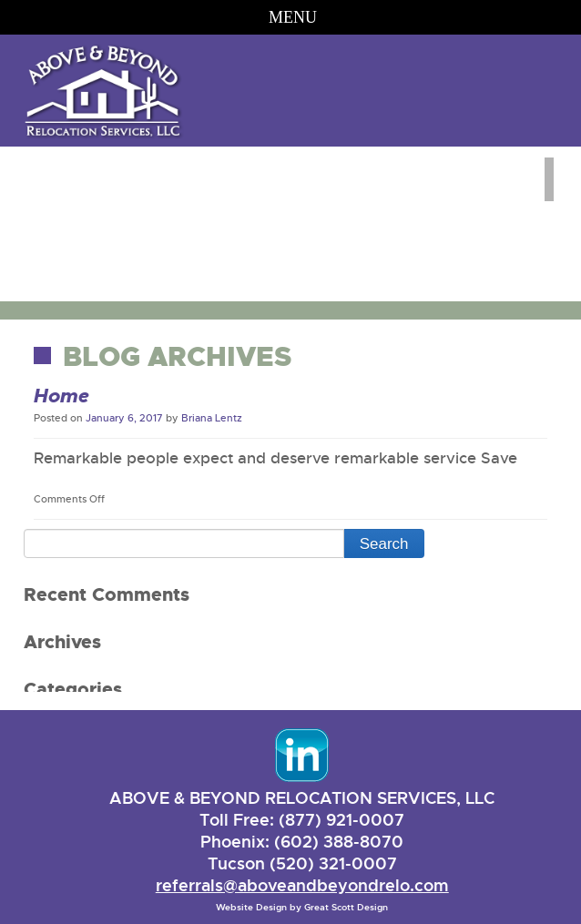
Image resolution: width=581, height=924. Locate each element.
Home (61, 396)
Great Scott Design (346, 907)
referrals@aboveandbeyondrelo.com (302, 885)
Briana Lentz (212, 418)
